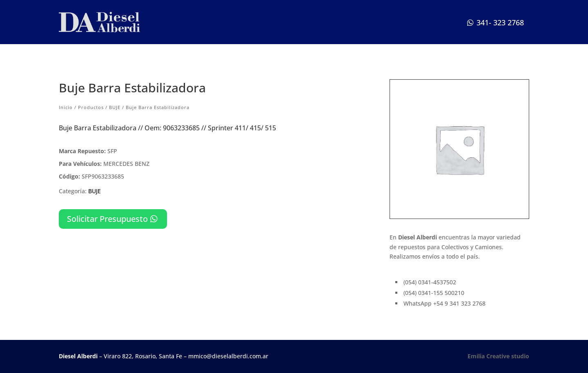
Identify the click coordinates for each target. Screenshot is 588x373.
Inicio (66, 107)
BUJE (115, 107)
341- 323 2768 (500, 22)
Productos (91, 107)
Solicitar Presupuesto (107, 219)
